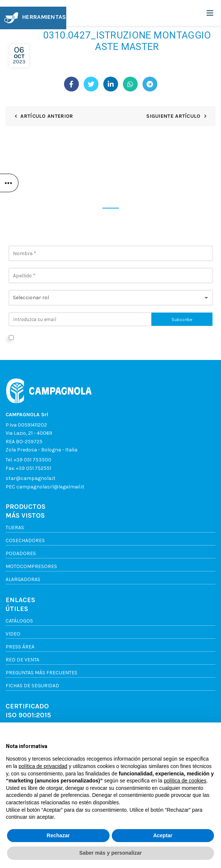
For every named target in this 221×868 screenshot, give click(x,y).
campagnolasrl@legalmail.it (50, 487)
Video (13, 634)
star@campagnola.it (31, 478)
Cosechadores (25, 540)
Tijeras (15, 528)
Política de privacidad (153, 337)
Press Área (20, 647)
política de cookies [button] (185, 781)
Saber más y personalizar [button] (110, 853)
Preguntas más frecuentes (41, 673)
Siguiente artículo (173, 116)
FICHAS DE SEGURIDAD (32, 686)
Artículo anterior (47, 116)
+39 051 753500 (33, 460)
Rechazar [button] (58, 835)
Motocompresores (31, 566)
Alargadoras (23, 579)
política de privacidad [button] (43, 766)
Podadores (21, 553)
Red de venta (22, 660)
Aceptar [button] (163, 835)
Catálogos (19, 621)
